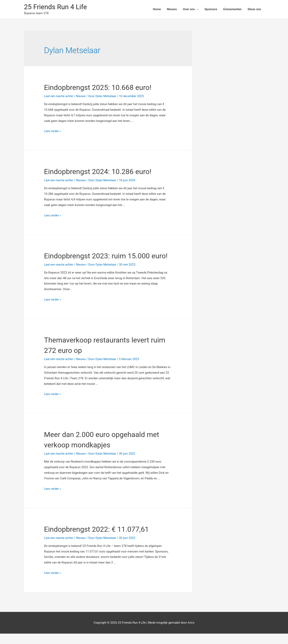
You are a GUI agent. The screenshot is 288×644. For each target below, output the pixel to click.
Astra (191, 633)
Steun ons (254, 9)
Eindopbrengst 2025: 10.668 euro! (104, 88)
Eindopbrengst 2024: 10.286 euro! (104, 172)
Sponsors (211, 9)
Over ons (189, 9)
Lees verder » (53, 131)
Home (157, 9)
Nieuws (172, 9)
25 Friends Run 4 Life (57, 7)
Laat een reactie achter (59, 97)
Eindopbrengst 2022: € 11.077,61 (102, 539)
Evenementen (232, 9)
